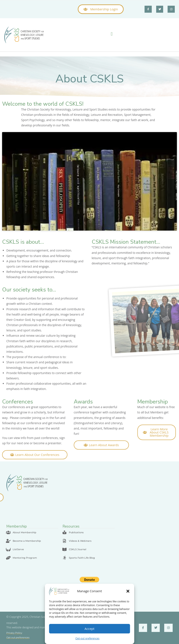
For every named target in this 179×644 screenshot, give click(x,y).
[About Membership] (8, 532)
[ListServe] (8, 549)
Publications (76, 532)
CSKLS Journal (78, 549)
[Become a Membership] (8, 541)
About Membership (25, 532)
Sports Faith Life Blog (82, 558)
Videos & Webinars (80, 541)
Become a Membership (27, 541)
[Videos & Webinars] (64, 541)
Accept (89, 629)
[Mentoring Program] (8, 558)
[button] (128, 591)
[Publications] (64, 532)
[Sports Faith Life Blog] (64, 558)
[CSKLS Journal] (64, 549)
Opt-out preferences (87, 638)
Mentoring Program (25, 558)
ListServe (18, 549)
